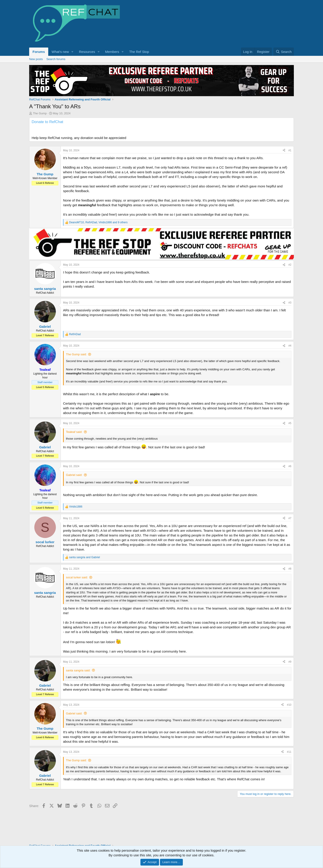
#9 (290, 669)
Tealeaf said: (74, 439)
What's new (60, 52)
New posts (36, 59)
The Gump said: (76, 361)
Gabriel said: (74, 482)
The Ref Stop (139, 52)
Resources (87, 52)
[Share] (284, 157)
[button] (72, 52)
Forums (39, 52)
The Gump (40, 113)
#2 (290, 272)
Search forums (56, 59)
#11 (289, 759)
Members (112, 52)
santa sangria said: (78, 677)
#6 (290, 473)
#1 (290, 157)
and (84, 564)
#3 (290, 310)
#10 (289, 712)
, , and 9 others (98, 229)
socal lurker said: (77, 584)
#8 (290, 576)
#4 (290, 353)
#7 (290, 525)
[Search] (284, 52)
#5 (290, 430)
